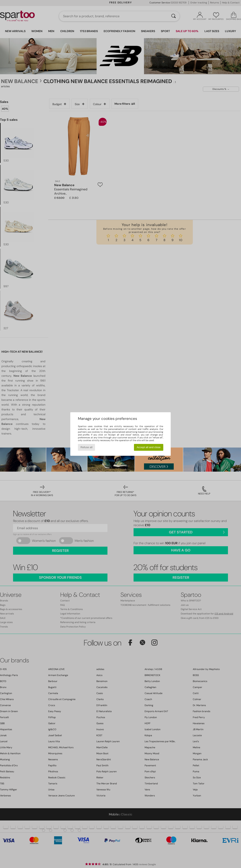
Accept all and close (149, 447)
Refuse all (86, 447)
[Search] (174, 16)
